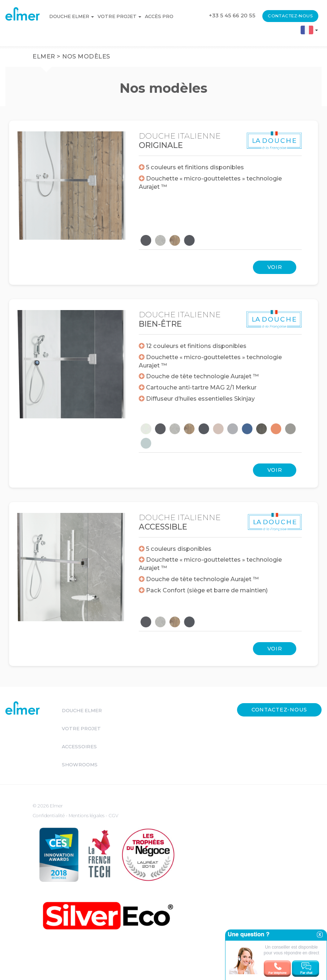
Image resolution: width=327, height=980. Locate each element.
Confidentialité (49, 816)
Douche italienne (180, 141)
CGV (113, 816)
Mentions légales (87, 816)
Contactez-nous (290, 16)
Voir (275, 267)
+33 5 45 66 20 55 (232, 16)
